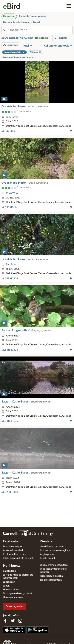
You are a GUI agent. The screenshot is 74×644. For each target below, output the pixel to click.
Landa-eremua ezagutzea (54, 565)
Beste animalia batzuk (16, 22)
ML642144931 (10, 131)
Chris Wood (13, 193)
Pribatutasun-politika (51, 576)
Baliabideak (9, 571)
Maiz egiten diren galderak (18, 594)
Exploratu (10, 541)
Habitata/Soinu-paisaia (33, 16)
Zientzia (46, 541)
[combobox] (40, 30)
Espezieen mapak (13, 547)
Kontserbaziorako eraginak (55, 550)
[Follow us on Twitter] (13, 621)
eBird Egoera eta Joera (52, 547)
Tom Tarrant (13, 117)
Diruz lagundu (14, 606)
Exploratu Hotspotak (14, 554)
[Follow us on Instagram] (20, 621)
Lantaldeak (9, 582)
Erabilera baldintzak (51, 580)
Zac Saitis (11, 264)
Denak (37, 22)
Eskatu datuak (48, 558)
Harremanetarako (13, 597)
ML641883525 (10, 350)
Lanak (6, 586)
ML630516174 (9, 207)
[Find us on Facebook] (5, 621)
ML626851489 (10, 492)
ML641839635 (10, 421)
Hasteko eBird (11, 590)
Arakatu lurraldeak (13, 550)
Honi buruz (11, 566)
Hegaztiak (9, 16)
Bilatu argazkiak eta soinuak (18, 558)
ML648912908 (10, 279)
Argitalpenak (47, 554)
